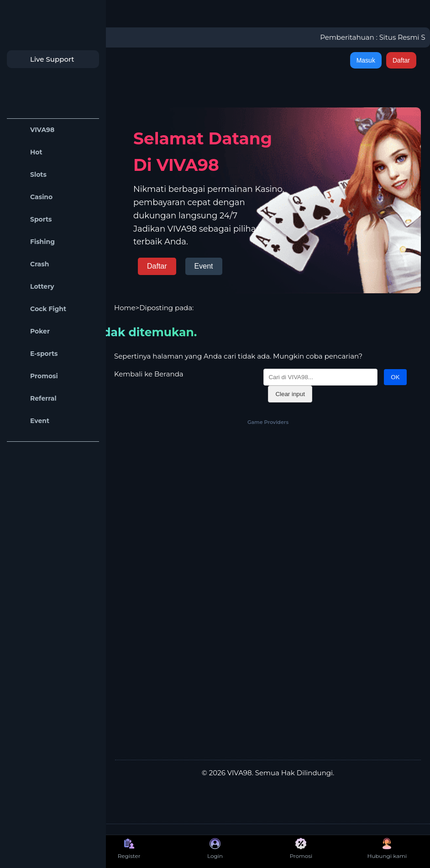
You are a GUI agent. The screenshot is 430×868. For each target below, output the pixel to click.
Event (30, 421)
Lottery (33, 287)
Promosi (35, 376)
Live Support (43, 59)
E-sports (35, 354)
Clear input (290, 394)
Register (129, 849)
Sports (32, 220)
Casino (32, 197)
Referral (34, 399)
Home (125, 308)
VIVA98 (33, 130)
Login (215, 849)
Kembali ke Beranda (149, 374)
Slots (29, 175)
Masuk (366, 60)
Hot (27, 152)
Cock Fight (39, 309)
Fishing (33, 242)
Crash (30, 264)
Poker (31, 331)
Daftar (401, 60)
